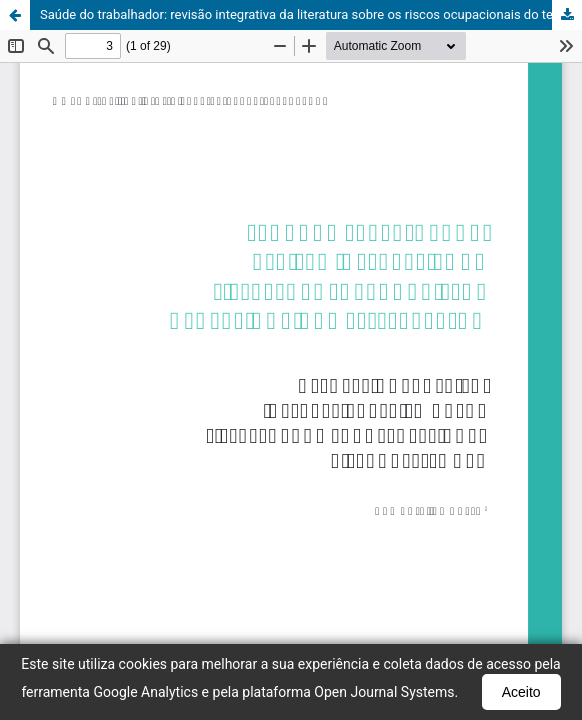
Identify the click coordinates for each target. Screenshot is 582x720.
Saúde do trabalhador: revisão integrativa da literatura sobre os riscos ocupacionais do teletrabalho (311, 14)
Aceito (521, 692)
